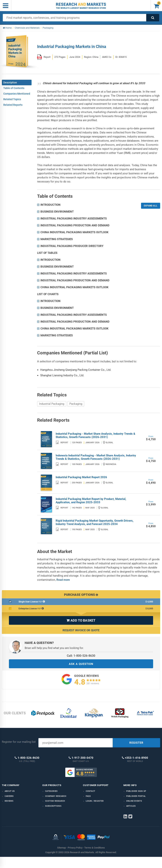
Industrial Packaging (52, 404)
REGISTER (136, 743)
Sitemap (62, 848)
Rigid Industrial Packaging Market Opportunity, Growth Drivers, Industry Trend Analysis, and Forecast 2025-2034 (95, 522)
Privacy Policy (75, 848)
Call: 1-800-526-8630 (81, 656)
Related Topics (12, 99)
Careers (9, 796)
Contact (90, 791)
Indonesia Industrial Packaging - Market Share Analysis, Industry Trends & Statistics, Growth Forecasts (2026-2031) (96, 457)
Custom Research (55, 801)
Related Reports (13, 105)
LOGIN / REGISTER (95, 801)
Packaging (76, 404)
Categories (51, 791)
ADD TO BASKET (81, 620)
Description (10, 83)
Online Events (134, 801)
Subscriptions (53, 806)
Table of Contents (14, 88)
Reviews (9, 801)
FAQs (88, 796)
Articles (131, 806)
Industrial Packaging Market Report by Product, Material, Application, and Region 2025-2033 (91, 501)
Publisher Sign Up (136, 791)
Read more (63, 580)
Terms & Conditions (95, 848)
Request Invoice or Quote (81, 630)
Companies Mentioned (17, 94)
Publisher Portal (136, 796)
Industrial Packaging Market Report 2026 (81, 477)
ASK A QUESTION (81, 664)
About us (10, 791)
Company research (56, 796)
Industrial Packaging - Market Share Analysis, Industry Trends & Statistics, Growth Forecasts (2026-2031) (95, 435)
